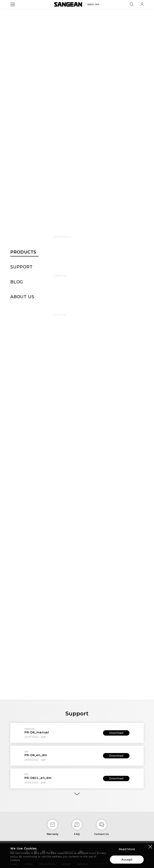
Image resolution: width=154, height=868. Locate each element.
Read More (127, 849)
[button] (31, 105)
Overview (51, 29)
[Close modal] (150, 847)
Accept (127, 860)
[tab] (77, 552)
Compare (87, 106)
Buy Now (92, 93)
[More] (77, 794)
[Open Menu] (13, 11)
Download (116, 733)
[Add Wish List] (134, 51)
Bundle (91, 29)
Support (104, 29)
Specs (79, 29)
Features (66, 29)
